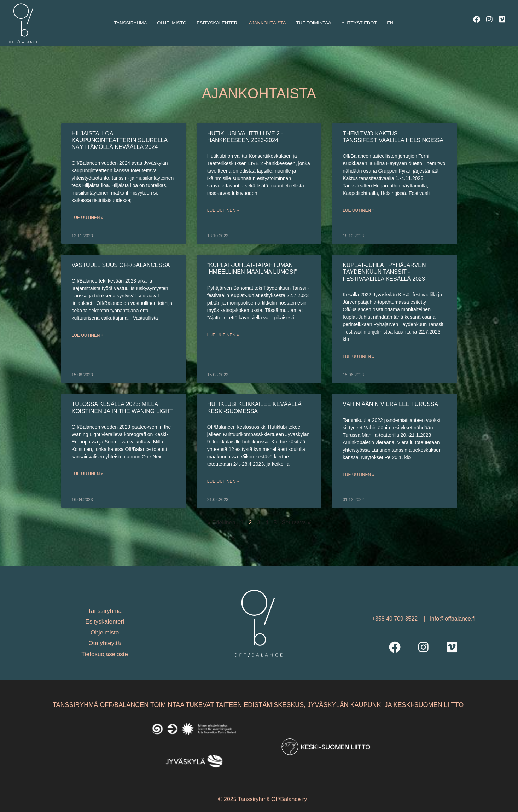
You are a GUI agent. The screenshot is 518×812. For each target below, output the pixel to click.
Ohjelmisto (172, 23)
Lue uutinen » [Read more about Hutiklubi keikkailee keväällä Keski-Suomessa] (223, 481)
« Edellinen (221, 523)
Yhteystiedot (359, 23)
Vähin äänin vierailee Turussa (390, 404)
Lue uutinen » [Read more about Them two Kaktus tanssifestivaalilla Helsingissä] (359, 210)
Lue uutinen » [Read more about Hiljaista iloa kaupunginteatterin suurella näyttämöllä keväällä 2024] (88, 217)
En (390, 23)
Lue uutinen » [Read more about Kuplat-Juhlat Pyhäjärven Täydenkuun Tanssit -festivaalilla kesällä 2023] (359, 356)
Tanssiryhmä (131, 23)
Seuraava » (296, 523)
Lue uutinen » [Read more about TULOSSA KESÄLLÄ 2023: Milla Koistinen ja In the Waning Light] (88, 474)
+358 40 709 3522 (396, 619)
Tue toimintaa (314, 23)
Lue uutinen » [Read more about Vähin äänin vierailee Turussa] (359, 475)
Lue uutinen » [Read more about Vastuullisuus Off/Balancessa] (88, 335)
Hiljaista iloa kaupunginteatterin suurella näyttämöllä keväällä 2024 (120, 140)
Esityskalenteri (217, 23)
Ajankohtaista (267, 23)
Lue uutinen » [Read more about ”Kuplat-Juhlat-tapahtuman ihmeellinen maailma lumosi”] (223, 335)
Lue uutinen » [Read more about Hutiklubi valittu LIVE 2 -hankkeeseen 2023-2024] (223, 210)
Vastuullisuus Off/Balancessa (121, 265)
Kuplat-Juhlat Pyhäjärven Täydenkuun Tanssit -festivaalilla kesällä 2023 (384, 272)
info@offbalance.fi (453, 619)
